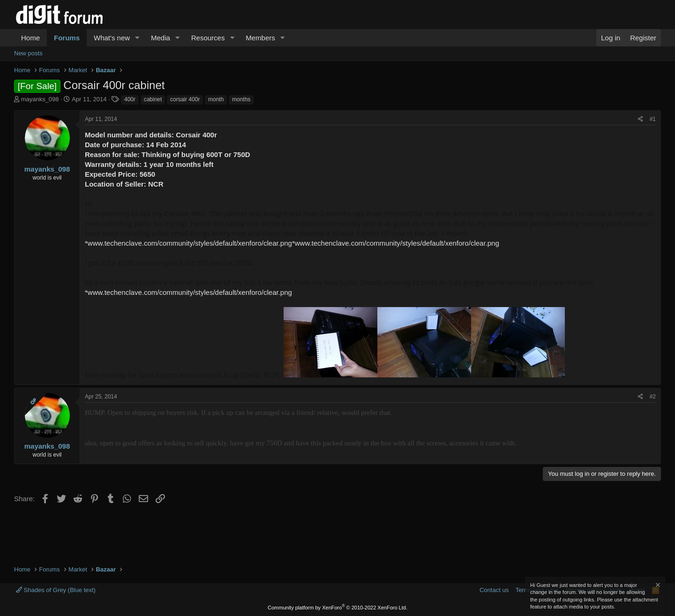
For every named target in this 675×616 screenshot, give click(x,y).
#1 (653, 119)
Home (30, 38)
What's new (112, 38)
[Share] (641, 119)
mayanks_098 (40, 99)
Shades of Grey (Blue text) (56, 590)
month (216, 99)
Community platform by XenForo (337, 608)
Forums (67, 38)
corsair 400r (185, 99)
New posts (28, 53)
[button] (137, 38)
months (241, 99)
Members (260, 38)
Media (161, 38)
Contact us (494, 590)
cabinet (153, 99)
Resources (208, 38)
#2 (653, 397)
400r (130, 99)
